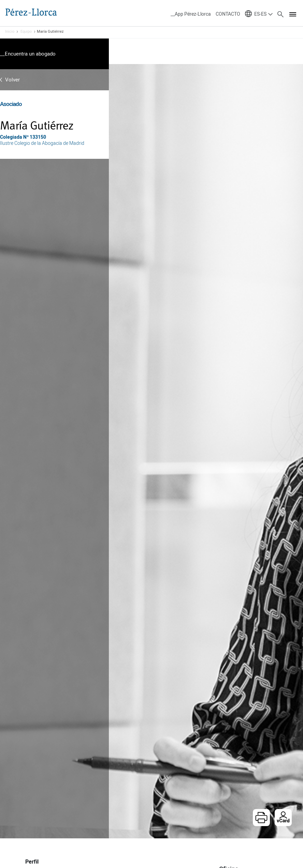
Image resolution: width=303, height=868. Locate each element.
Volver (12, 80)
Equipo (26, 32)
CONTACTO (228, 14)
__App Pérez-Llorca (191, 14)
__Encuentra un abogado (28, 54)
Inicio (10, 32)
